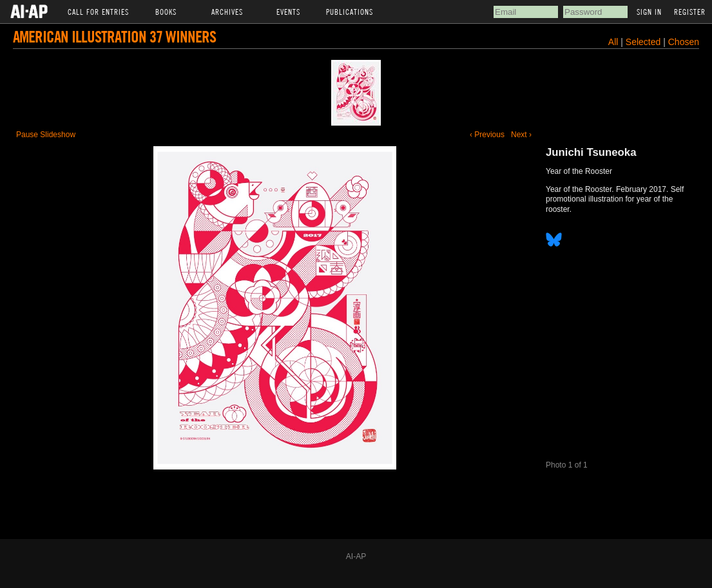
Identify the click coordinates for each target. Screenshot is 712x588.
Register (690, 12)
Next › (521, 135)
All (613, 42)
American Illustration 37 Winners (114, 36)
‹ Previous (487, 135)
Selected (644, 42)
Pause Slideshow (46, 135)
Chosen (684, 42)
